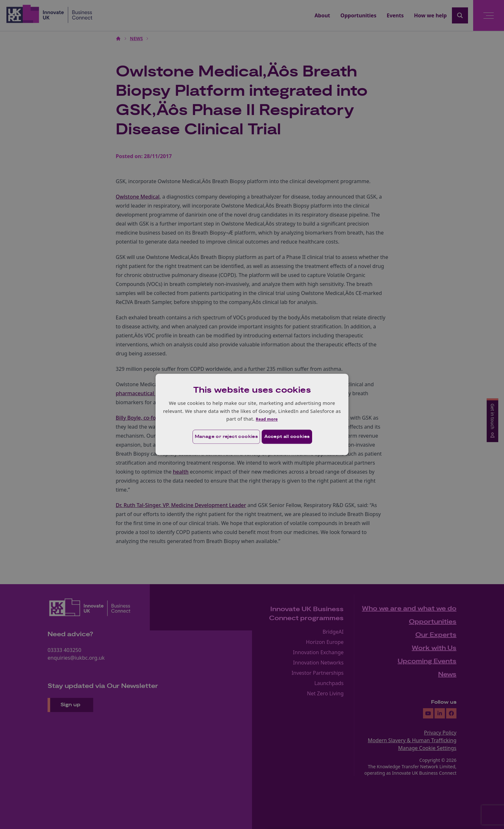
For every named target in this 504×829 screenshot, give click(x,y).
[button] (217, 437)
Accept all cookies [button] (289, 437)
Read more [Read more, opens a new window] (267, 418)
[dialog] (252, 415)
